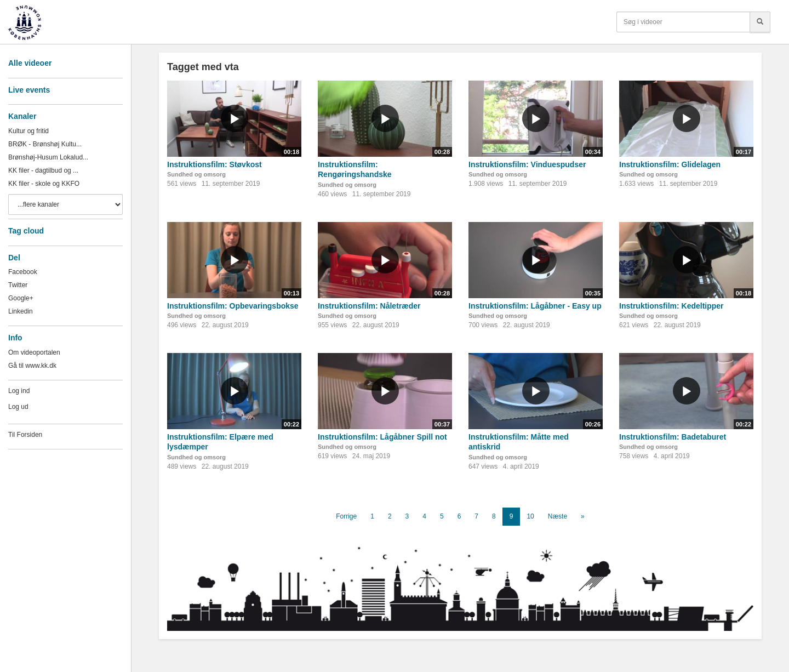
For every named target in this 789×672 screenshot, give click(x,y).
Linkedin (21, 311)
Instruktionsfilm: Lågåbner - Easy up (535, 306)
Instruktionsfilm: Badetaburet (673, 437)
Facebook (23, 272)
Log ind (19, 391)
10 (530, 516)
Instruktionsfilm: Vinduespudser (527, 164)
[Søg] (760, 22)
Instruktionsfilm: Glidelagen (670, 164)
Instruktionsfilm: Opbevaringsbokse (233, 306)
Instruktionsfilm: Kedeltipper (671, 306)
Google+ (21, 298)
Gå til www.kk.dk (32, 366)
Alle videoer (30, 63)
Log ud (18, 407)
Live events (29, 90)
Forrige (346, 516)
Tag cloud (26, 231)
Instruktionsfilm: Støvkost (215, 164)
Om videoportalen (34, 352)
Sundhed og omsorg (196, 174)
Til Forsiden (25, 435)
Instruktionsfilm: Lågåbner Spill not (382, 437)
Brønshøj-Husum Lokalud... (48, 157)
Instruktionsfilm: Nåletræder (369, 306)
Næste (558, 516)
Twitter (18, 285)
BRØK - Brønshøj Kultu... (45, 144)
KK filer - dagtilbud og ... (43, 170)
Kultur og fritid (28, 131)
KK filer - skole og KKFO (44, 184)
